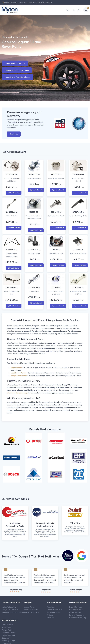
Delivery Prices (75, 612)
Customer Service (9, 633)
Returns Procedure (76, 615)
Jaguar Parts (29, 607)
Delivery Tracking (76, 610)
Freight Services (75, 607)
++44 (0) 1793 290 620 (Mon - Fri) (40, 2)
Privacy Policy (7, 630)
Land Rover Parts (31, 610)
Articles (50, 615)
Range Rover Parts (31, 612)
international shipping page (17, 393)
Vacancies (51, 618)
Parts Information (54, 612)
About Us (50, 607)
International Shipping (78, 618)
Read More (14, 134)
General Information (55, 610)
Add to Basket (14, 193)
